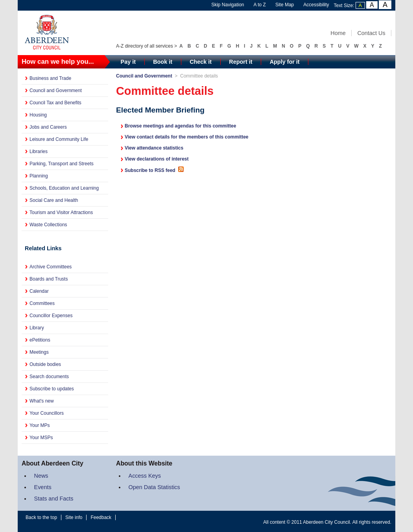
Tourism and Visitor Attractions (61, 212)
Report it (241, 62)
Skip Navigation (228, 5)
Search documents (49, 377)
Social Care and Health (54, 200)
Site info (74, 517)
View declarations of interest (157, 159)
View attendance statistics (154, 148)
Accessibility (316, 5)
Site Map (285, 5)
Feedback (101, 517)
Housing (38, 115)
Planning (39, 176)
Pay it (128, 62)
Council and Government (56, 91)
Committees (42, 303)
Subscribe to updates (52, 389)
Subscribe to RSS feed (155, 170)
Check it (201, 62)
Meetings (39, 352)
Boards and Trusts (49, 279)
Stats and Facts (54, 499)
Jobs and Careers (48, 127)
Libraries (39, 151)
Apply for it (285, 62)
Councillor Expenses (51, 316)
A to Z (260, 5)
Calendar (39, 291)
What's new (42, 401)
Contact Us (371, 33)
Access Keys (145, 476)
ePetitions (40, 340)
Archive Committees (51, 267)
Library (37, 328)
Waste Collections (48, 225)
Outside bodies (45, 364)
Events (43, 487)
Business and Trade (50, 78)
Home (338, 33)
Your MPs (40, 425)
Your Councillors (47, 413)
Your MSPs (41, 438)
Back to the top (41, 517)
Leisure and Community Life (59, 139)
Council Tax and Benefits (55, 103)
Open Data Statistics (154, 487)
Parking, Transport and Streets (62, 164)
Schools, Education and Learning (64, 188)
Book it (163, 62)
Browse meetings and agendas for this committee (180, 126)
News (41, 476)
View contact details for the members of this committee (187, 137)
